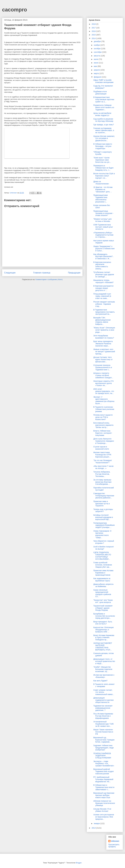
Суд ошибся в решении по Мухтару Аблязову (103, 120)
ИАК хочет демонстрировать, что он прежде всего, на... (104, 391)
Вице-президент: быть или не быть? (103, 623)
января (97, 823)
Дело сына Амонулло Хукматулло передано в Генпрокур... (104, 441)
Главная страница (42, 273)
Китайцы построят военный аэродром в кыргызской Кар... (103, 517)
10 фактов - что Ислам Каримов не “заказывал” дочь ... (103, 189)
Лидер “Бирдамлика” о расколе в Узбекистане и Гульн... (104, 249)
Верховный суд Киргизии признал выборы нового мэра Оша (104, 795)
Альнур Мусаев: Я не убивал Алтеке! (102, 810)
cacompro (15, 10)
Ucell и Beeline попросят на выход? (104, 548)
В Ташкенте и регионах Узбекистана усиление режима (104, 409)
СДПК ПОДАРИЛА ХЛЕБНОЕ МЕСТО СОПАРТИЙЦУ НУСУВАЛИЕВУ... (102, 556)
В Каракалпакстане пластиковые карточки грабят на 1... (104, 99)
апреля (97, 70)
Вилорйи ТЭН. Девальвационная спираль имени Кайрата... (102, 321)
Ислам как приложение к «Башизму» (104, 676)
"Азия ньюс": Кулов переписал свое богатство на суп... (102, 160)
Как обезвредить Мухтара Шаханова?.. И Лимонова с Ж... (104, 256)
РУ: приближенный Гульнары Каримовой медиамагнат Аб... (103, 779)
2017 (94, 28)
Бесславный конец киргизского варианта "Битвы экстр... (103, 425)
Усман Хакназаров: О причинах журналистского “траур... (102, 534)
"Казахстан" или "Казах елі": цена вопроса (103, 601)
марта (97, 73)
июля (96, 59)
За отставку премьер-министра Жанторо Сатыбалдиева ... (102, 482)
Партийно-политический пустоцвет (104, 489)
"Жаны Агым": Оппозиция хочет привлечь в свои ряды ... (104, 330)
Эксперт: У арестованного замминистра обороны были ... (104, 400)
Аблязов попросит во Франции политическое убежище (104, 803)
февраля (98, 77)
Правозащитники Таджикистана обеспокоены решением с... (101, 198)
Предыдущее (74, 273)
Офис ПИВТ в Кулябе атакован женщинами (103, 81)
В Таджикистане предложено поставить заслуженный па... (104, 312)
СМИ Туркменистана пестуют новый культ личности (103, 227)
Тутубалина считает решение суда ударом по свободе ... (104, 274)
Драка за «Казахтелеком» (101, 183)
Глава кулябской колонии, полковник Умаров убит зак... (103, 565)
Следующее (10, 273)
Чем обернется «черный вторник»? (104, 542)
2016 (94, 31)
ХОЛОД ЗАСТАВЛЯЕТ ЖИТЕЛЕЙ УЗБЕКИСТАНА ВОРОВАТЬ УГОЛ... (103, 646)
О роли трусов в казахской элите (101, 448)
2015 (94, 35)
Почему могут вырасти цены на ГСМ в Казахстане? (103, 417)
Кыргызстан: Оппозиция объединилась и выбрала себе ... (103, 630)
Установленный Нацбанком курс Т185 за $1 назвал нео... (103, 724)
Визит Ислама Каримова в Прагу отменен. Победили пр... (104, 638)
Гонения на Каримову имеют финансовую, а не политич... (104, 130)
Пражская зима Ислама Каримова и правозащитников (103, 573)
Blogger (79, 863)
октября (97, 49)
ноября (97, 45)
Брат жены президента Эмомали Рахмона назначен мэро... (103, 344)
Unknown (115, 841)
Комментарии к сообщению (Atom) (49, 279)
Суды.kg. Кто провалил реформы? (103, 87)
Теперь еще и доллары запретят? (103, 510)
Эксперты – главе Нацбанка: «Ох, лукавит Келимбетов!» (104, 764)
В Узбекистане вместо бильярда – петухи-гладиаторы (103, 146)
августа (97, 56)
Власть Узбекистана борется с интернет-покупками (103, 433)
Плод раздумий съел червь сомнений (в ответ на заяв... (102, 296)
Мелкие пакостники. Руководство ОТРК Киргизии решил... (102, 455)
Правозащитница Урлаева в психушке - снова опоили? (103, 213)
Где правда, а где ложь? (104, 125)
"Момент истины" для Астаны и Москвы (102, 220)
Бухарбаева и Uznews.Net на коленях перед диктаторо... (104, 616)
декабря (97, 41)
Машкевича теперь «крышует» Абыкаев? (103, 281)
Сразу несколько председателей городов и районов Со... (102, 593)
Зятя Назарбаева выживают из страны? (104, 337)
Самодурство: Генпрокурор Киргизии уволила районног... (104, 496)
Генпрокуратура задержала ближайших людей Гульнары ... (104, 525)
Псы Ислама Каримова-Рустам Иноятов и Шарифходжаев (103, 716)
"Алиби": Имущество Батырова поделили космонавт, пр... (103, 669)
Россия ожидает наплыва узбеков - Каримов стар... (104, 304)
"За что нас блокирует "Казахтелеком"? (103, 461)
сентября (98, 52)
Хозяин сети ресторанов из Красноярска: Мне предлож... (104, 817)
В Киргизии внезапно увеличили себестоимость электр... (102, 265)
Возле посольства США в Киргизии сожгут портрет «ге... (104, 176)
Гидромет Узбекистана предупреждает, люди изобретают (104, 748)
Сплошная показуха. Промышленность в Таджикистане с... (103, 367)
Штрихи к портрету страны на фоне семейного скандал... (103, 375)
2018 (94, 24)
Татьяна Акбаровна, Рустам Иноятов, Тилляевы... (102, 474)
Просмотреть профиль (114, 846)
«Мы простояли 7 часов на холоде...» (103, 467)
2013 (94, 828)
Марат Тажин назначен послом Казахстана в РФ (103, 732)
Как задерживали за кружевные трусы (102, 580)
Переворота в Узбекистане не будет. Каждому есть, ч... (104, 168)
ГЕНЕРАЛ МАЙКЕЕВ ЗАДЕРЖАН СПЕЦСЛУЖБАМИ (102, 756)
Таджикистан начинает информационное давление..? (103, 708)
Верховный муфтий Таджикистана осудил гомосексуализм (104, 771)
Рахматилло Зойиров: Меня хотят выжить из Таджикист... (104, 107)
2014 (94, 38)
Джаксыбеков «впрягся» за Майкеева (104, 585)
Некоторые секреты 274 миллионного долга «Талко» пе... (103, 383)
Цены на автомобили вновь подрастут (102, 114)
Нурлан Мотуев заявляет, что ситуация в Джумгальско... (104, 138)
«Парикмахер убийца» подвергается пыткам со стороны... (103, 235)
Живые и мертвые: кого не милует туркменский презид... (104, 352)
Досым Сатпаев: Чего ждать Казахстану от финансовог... (103, 359)
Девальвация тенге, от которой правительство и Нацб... (104, 661)
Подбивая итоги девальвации (100, 93)
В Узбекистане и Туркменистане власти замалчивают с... (104, 787)
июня (96, 63)
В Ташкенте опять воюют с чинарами (104, 685)
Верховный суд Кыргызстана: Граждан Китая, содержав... (104, 740)
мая (96, 66)
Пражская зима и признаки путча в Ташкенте (101, 504)
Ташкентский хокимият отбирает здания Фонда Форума (103, 608)
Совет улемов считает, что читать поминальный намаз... (104, 692)
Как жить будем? (100, 681)
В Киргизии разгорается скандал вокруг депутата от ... (103, 288)
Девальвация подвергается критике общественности (104, 700)
